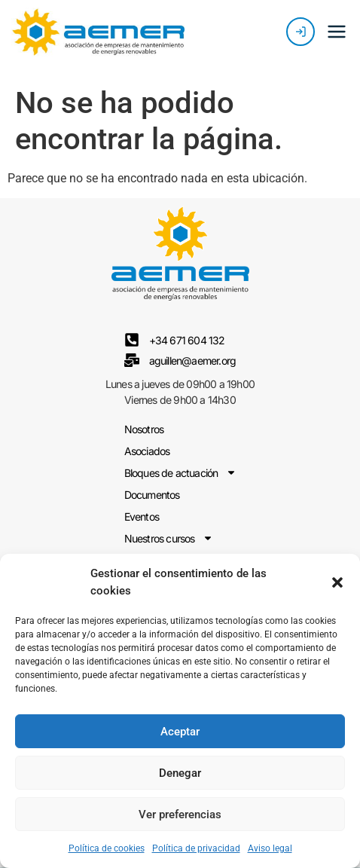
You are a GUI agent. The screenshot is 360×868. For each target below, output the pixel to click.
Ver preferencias (180, 815)
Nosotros (144, 429)
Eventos (142, 517)
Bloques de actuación (180, 473)
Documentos (152, 495)
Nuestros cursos (169, 538)
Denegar (180, 773)
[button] (337, 582)
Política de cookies (107, 848)
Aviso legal (270, 848)
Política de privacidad (196, 848)
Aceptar (180, 732)
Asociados (147, 451)
